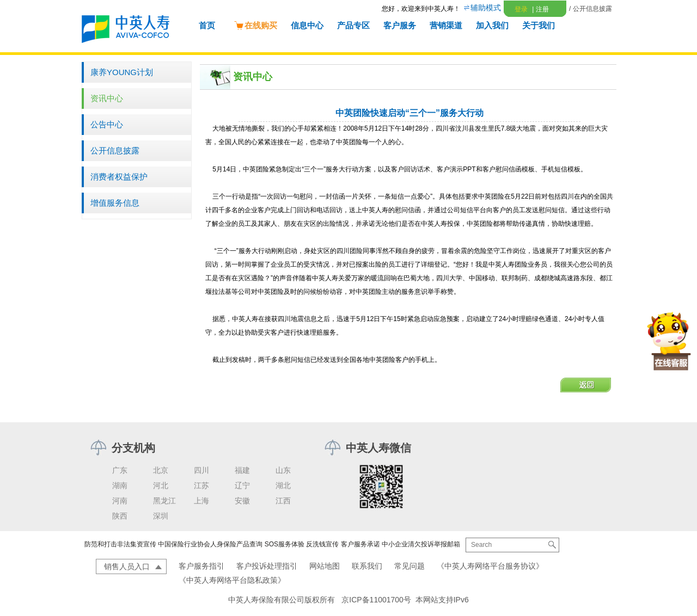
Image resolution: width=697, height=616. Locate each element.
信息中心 (307, 25)
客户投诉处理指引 (267, 566)
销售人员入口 (127, 566)
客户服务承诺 (360, 544)
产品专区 (353, 25)
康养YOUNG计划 (122, 72)
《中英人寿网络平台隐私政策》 (232, 580)
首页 (207, 25)
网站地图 (325, 566)
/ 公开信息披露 (591, 9)
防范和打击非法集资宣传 (120, 544)
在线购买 (255, 25)
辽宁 (242, 485)
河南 (120, 501)
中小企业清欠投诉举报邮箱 (421, 544)
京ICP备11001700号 (376, 600)
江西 (283, 501)
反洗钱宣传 (322, 544)
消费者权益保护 (119, 177)
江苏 (201, 485)
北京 (161, 470)
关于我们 (539, 25)
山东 (283, 470)
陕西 (120, 516)
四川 (201, 470)
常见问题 (409, 566)
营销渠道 (446, 25)
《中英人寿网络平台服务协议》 (490, 566)
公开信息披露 (115, 150)
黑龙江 (164, 501)
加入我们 (492, 25)
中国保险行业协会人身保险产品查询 (210, 544)
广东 (120, 470)
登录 (521, 9)
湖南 (120, 485)
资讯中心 (107, 98)
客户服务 (400, 25)
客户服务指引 (201, 566)
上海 (201, 501)
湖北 (283, 485)
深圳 (161, 516)
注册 (540, 9)
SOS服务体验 (285, 544)
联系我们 (367, 566)
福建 (242, 470)
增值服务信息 (115, 203)
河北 (161, 485)
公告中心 (107, 124)
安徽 (242, 501)
